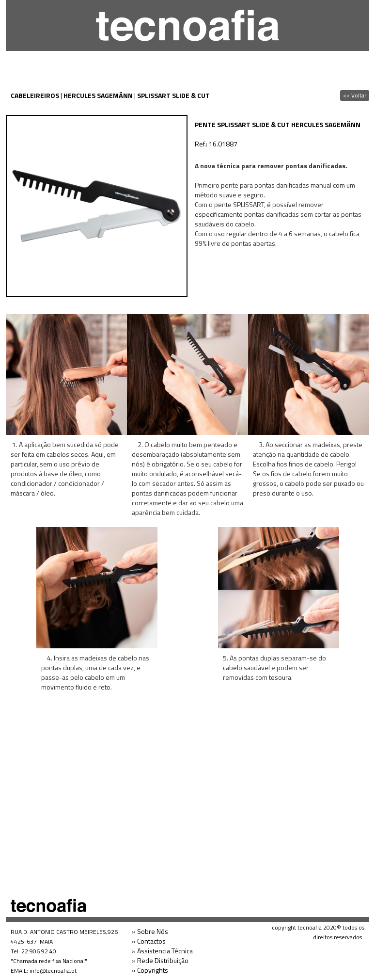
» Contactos (149, 941)
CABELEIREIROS (35, 95)
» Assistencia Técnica (162, 951)
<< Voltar (355, 95)
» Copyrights (150, 970)
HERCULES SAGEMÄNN (98, 95)
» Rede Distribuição (160, 960)
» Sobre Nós (150, 931)
